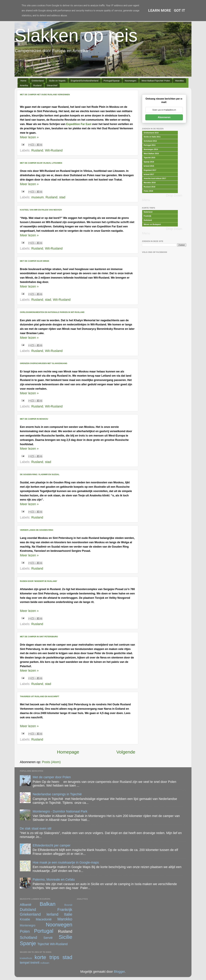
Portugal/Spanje (112, 81)
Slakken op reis (76, 35)
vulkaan (45, 963)
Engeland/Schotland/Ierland (85, 81)
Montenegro (28, 925)
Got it (180, 10)
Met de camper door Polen (52, 777)
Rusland (37, 85)
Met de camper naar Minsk (35, 261)
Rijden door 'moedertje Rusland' (39, 581)
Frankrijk (65, 909)
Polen (25, 931)
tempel (25, 963)
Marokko (179, 81)
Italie (68, 914)
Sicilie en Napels (57, 81)
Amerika (24, 85)
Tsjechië (43, 944)
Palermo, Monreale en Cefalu (54, 879)
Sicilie (66, 937)
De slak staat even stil (36, 828)
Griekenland (38, 81)
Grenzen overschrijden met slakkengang (44, 363)
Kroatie (25, 919)
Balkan (48, 904)
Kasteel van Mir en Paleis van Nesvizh (41, 210)
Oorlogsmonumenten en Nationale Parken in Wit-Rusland (52, 312)
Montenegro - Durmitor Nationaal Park (60, 811)
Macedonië (44, 919)
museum (38, 197)
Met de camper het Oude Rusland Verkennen (45, 95)
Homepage (68, 752)
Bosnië (68, 905)
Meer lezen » (29, 137)
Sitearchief (52, 85)
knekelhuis (26, 958)
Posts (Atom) (51, 762)
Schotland (28, 937)
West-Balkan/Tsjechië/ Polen (156, 81)
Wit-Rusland (54, 150)
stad (62, 197)
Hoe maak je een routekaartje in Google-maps (66, 862)
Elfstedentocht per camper (52, 845)
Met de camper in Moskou (34, 419)
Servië (48, 938)
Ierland (52, 914)
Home (23, 81)
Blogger (119, 972)
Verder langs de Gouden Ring (37, 530)
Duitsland (28, 909)
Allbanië (26, 905)
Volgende (126, 752)
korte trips (47, 957)
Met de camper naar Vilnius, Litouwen (41, 163)
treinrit (35, 963)
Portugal (44, 931)
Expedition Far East (79, 124)
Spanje (28, 943)
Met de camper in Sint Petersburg (39, 637)
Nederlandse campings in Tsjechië (57, 794)
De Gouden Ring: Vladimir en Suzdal (40, 474)
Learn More (160, 10)
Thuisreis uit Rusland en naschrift (40, 696)
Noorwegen (131, 81)
